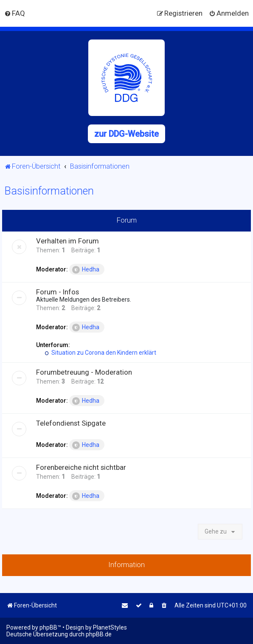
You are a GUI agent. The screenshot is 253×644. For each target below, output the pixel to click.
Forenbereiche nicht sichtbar (81, 467)
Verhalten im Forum (67, 241)
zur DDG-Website (127, 134)
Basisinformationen (49, 191)
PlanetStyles (110, 627)
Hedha (86, 270)
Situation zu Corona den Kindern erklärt (100, 353)
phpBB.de (99, 634)
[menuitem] (15, 13)
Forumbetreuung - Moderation (84, 372)
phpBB (48, 627)
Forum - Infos (58, 292)
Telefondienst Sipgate (71, 423)
